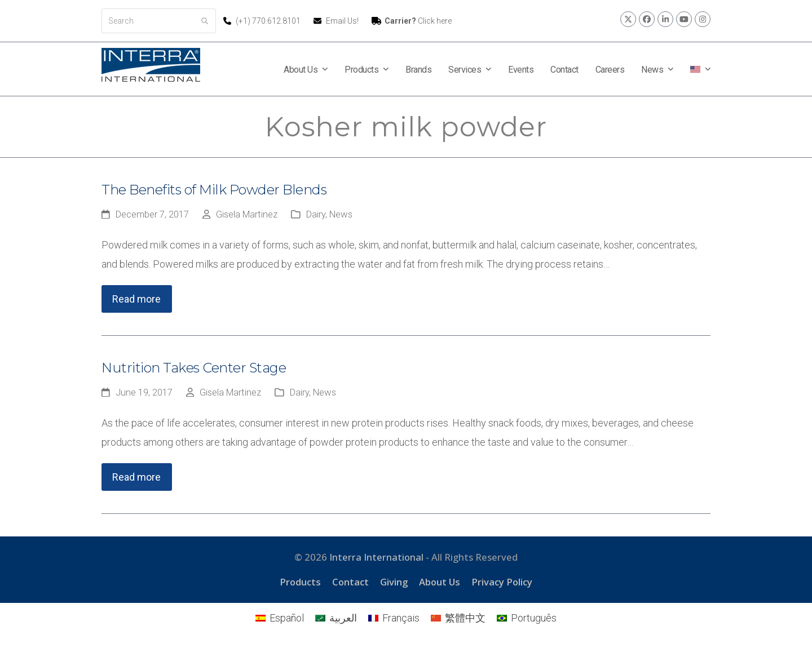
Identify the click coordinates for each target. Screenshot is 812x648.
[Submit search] (205, 21)
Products (300, 582)
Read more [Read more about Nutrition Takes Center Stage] (136, 477)
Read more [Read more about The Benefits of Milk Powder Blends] (136, 299)
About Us (440, 582)
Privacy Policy (502, 582)
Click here (418, 21)
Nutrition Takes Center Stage (194, 368)
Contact (350, 582)
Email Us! (342, 21)
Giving (394, 582)
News (341, 214)
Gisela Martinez (247, 214)
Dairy (316, 214)
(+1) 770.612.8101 (269, 21)
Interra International (376, 557)
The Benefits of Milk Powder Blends (214, 190)
